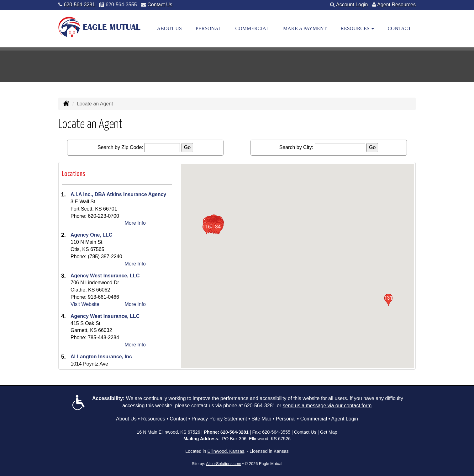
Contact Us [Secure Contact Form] (305, 432)
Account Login (352, 5)
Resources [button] (357, 28)
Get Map (329, 432)
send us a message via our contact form (327, 406)
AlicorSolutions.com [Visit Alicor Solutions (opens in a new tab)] (224, 464)
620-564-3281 (79, 5)
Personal (209, 28)
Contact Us (160, 5)
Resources (153, 419)
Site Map (261, 419)
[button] (218, 228)
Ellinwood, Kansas (226, 451)
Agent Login (345, 419)
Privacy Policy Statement (219, 419)
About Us (169, 28)
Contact (399, 28)
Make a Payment (305, 28)
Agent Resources (396, 5)
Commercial (252, 28)
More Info (135, 223)
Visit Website (85, 304)
